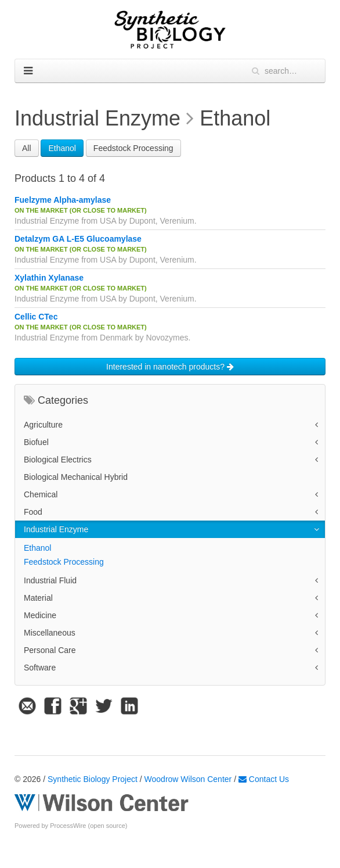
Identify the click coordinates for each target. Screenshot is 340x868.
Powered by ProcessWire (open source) (71, 826)
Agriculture (43, 425)
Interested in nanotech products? (170, 367)
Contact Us (264, 779)
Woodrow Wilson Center (188, 779)
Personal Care (50, 650)
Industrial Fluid (50, 580)
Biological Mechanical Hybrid (76, 477)
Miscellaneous (50, 633)
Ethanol (62, 148)
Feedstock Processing (133, 148)
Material (38, 598)
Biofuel (36, 442)
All (27, 148)
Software (40, 668)
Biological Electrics (58, 460)
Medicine (40, 615)
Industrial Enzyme (56, 529)
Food (33, 512)
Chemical (41, 494)
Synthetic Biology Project (93, 779)
